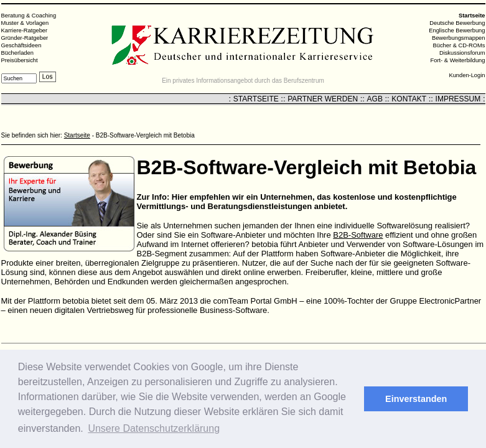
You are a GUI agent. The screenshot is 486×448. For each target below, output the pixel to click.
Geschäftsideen (21, 45)
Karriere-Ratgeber (25, 30)
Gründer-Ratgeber (25, 38)
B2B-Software (358, 235)
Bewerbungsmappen (459, 38)
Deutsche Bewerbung (457, 23)
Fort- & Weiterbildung (458, 60)
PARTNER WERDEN (323, 99)
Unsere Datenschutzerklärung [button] (154, 428)
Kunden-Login (467, 75)
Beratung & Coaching (29, 16)
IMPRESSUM (458, 99)
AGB (375, 99)
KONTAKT (409, 99)
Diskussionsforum (462, 53)
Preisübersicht (20, 60)
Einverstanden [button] (416, 399)
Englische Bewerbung (457, 30)
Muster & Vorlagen (25, 23)
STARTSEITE (256, 99)
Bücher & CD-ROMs (459, 45)
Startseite (77, 135)
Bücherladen (17, 53)
